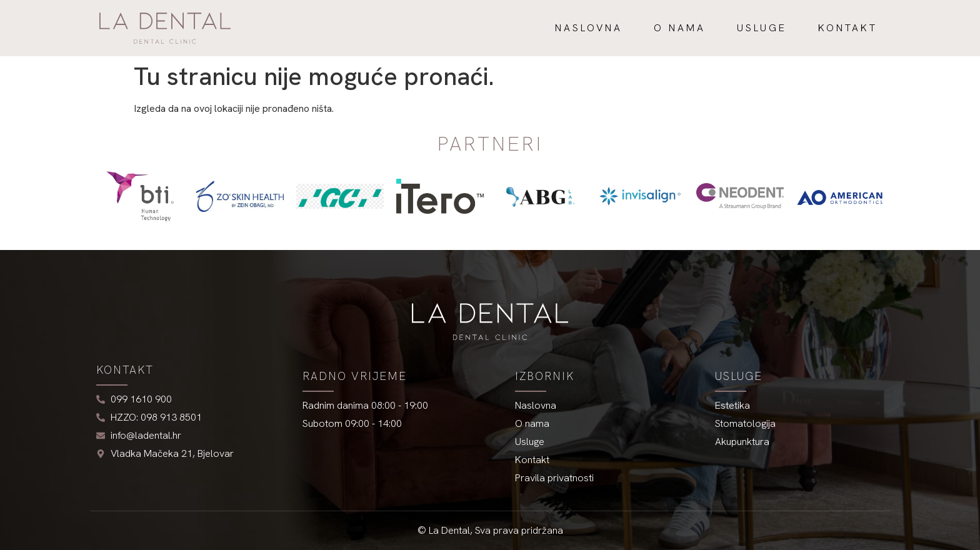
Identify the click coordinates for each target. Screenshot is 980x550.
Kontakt (848, 28)
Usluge (762, 28)
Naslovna (589, 28)
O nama (680, 28)
